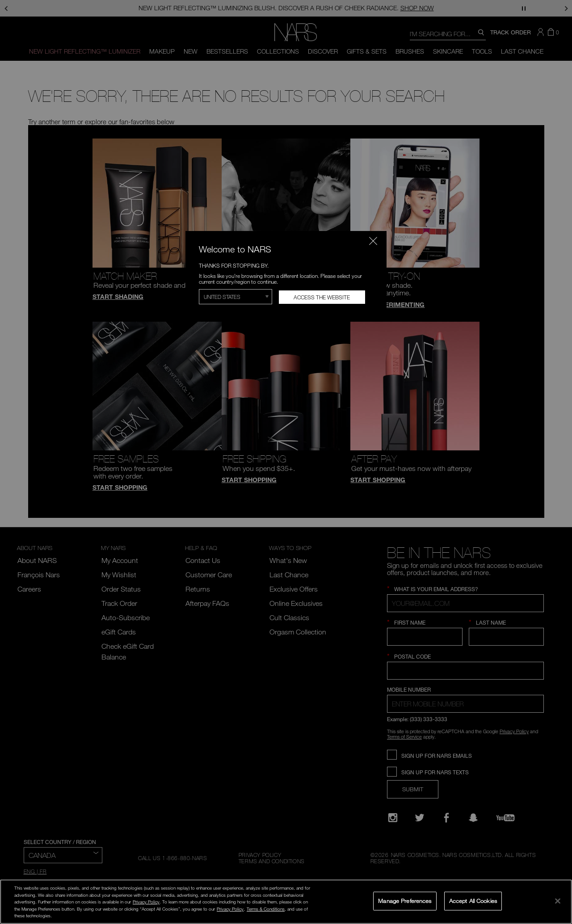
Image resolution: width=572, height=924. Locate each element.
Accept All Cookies (473, 901)
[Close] (558, 901)
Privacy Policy (146, 902)
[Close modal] (373, 241)
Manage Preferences (405, 901)
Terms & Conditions (266, 909)
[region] (286, 902)
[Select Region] (236, 297)
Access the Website (322, 297)
